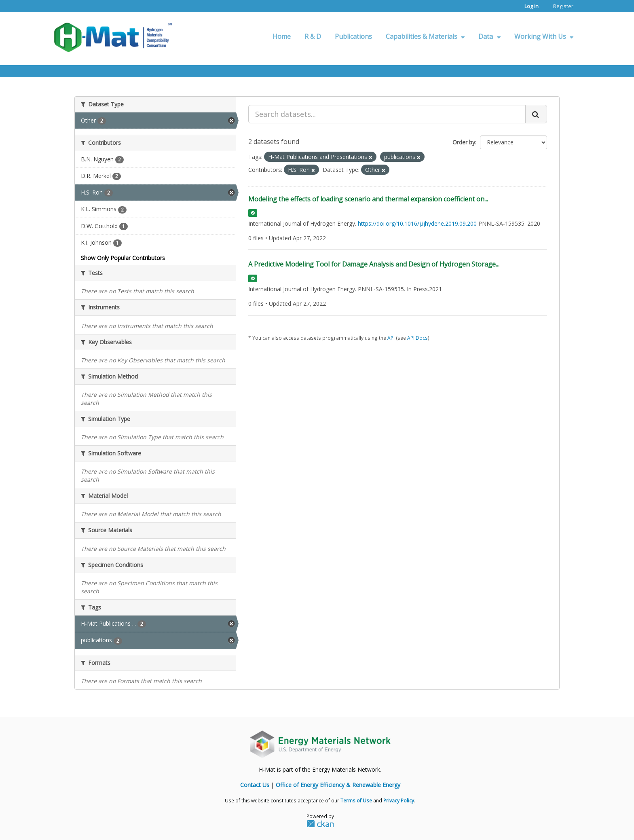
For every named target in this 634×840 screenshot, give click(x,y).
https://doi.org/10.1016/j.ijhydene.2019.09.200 (417, 223)
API (391, 338)
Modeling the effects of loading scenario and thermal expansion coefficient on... (368, 199)
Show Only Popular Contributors (123, 258)
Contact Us (255, 785)
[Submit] (536, 114)
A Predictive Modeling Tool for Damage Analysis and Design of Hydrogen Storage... (374, 264)
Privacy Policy (399, 800)
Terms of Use (356, 800)
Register (563, 6)
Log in (532, 6)
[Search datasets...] (387, 114)
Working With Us (544, 36)
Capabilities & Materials (425, 36)
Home (282, 36)
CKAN (320, 823)
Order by (464, 142)
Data (489, 36)
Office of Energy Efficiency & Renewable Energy (338, 785)
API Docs (417, 338)
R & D (313, 36)
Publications (353, 36)
